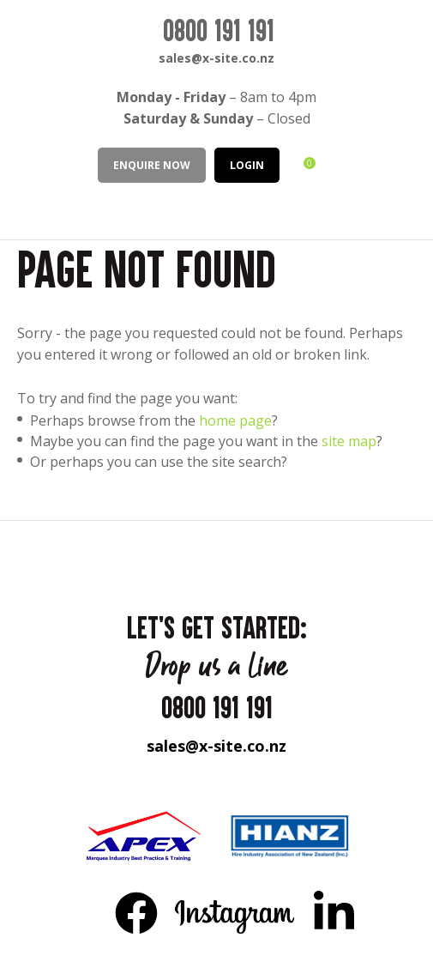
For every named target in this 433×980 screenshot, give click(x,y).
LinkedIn (334, 912)
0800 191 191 (219, 30)
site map (349, 441)
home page (235, 420)
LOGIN (247, 165)
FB (136, 912)
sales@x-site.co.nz (216, 58)
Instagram (235, 912)
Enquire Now (152, 165)
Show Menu (27, 210)
